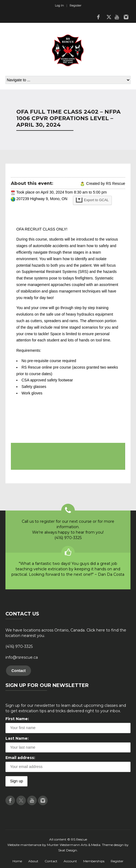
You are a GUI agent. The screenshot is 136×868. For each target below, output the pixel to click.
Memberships (94, 861)
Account (70, 861)
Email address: (20, 758)
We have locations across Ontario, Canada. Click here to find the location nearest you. (66, 633)
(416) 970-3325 (19, 646)
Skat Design (68, 850)
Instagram (126, 17)
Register (75, 5)
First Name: (17, 719)
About (33, 861)
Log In (59, 5)
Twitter (107, 17)
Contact (18, 671)
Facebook (98, 17)
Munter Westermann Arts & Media (74, 845)
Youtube (117, 17)
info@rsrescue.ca (22, 657)
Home (17, 861)
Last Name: (17, 738)
